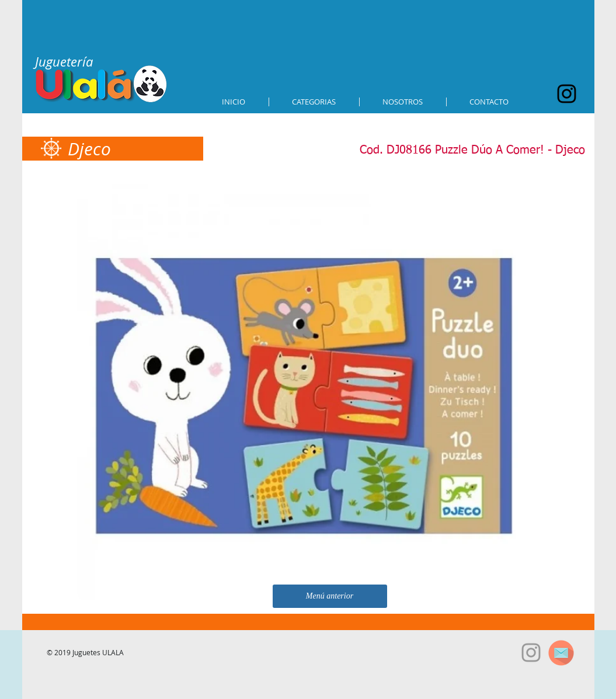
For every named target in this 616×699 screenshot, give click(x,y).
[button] (314, 102)
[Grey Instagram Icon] (531, 653)
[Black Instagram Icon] (567, 94)
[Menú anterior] (330, 596)
